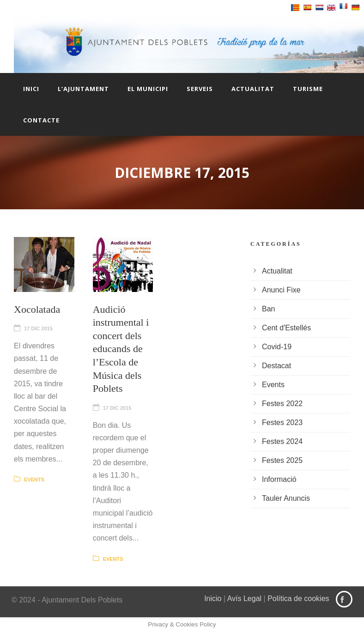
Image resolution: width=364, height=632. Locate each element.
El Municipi (148, 89)
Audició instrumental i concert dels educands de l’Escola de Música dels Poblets (121, 349)
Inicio (213, 599)
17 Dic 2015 (38, 328)
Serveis (200, 89)
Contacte (41, 120)
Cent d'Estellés (286, 328)
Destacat (276, 366)
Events (34, 480)
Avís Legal (244, 599)
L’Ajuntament (83, 89)
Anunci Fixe (281, 290)
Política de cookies (298, 599)
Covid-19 (277, 347)
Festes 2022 (282, 404)
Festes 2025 (282, 460)
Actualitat (253, 89)
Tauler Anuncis (286, 498)
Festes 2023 (282, 422)
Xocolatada (37, 309)
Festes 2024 (282, 441)
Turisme (308, 89)
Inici (31, 89)
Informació (279, 479)
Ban (268, 309)
